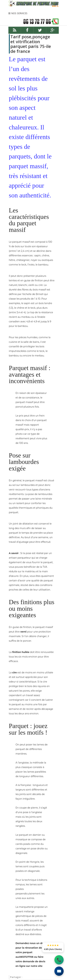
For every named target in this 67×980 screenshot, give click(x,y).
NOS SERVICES (19, 13)
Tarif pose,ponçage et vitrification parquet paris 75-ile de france (31, 44)
